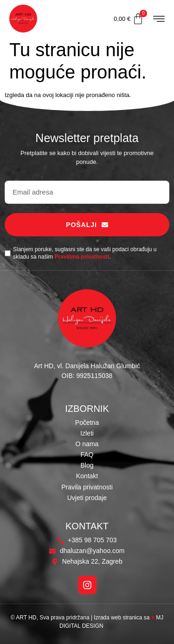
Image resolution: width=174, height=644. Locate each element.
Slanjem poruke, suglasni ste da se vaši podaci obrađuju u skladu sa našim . (85, 253)
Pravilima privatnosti (82, 257)
